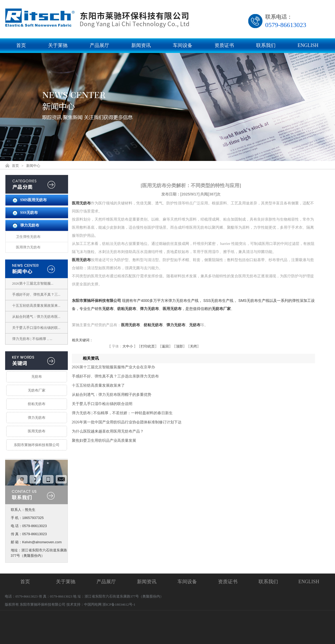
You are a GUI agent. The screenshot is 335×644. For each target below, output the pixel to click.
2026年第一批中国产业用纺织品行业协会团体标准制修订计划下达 (127, 422)
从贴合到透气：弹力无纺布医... (36, 317)
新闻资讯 (141, 45)
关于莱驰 (58, 45)
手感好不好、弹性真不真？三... (36, 294)
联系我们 (266, 45)
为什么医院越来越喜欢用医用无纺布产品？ (108, 431)
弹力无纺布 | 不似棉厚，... (32, 339)
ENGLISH (308, 45)
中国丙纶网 (93, 604)
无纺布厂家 (37, 390)
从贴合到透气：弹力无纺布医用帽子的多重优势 (112, 395)
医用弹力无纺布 (28, 247)
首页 (21, 45)
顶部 (179, 346)
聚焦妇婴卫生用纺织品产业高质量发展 (104, 441)
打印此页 (148, 346)
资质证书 (224, 45)
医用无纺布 (37, 431)
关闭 (193, 346)
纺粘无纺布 (37, 404)
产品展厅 (99, 45)
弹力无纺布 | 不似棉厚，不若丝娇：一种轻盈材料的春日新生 (122, 413)
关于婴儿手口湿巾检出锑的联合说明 (102, 404)
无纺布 (37, 377)
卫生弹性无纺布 (28, 237)
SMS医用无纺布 (34, 200)
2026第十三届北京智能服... (33, 283)
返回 (165, 346)
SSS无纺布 (29, 213)
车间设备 (183, 45)
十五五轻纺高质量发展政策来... (36, 306)
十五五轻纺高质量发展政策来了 (98, 385)
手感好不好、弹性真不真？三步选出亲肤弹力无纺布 (115, 376)
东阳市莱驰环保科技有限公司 (37, 445)
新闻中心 (33, 166)
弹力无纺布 (30, 225)
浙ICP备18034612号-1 (119, 604)
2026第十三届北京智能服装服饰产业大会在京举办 (113, 367)
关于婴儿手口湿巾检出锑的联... (36, 328)
